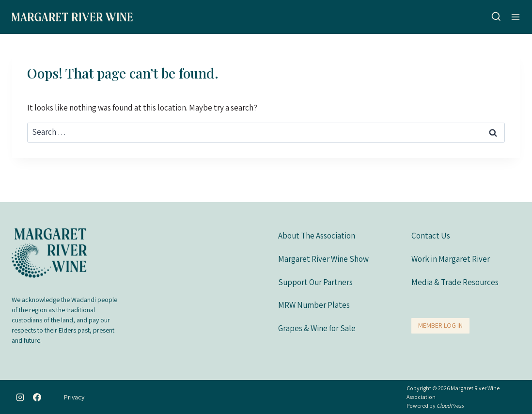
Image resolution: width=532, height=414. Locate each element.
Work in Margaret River (451, 259)
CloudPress (450, 406)
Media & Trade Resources (455, 282)
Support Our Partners (315, 282)
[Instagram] (20, 397)
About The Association (317, 236)
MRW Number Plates (314, 305)
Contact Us (431, 236)
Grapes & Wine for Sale (317, 328)
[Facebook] (37, 397)
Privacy (74, 397)
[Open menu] (516, 17)
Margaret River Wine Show (323, 259)
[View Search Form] (496, 17)
